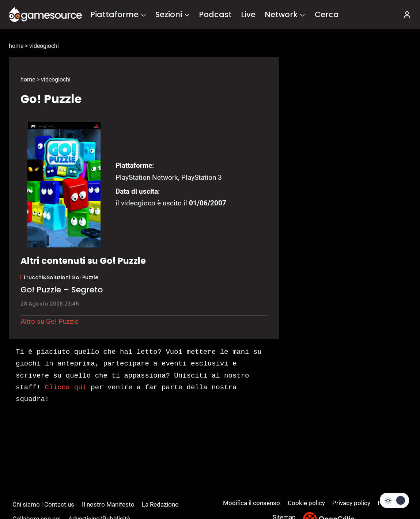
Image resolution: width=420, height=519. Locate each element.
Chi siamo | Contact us (43, 504)
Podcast (215, 14)
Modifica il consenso (251, 503)
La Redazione (160, 504)
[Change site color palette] (394, 500)
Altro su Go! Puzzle (50, 321)
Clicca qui (66, 387)
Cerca (327, 14)
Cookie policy (306, 503)
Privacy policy (351, 503)
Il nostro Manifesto (108, 504)
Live (248, 14)
